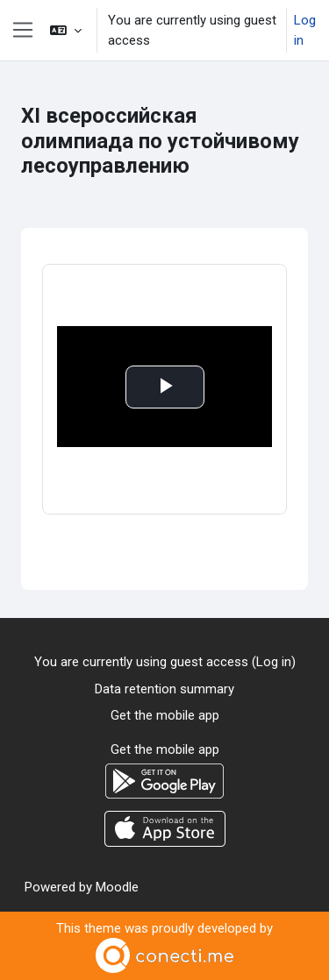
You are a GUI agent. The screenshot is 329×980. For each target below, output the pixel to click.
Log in (305, 30)
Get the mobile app (165, 715)
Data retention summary (164, 689)
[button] (66, 30)
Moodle (117, 887)
